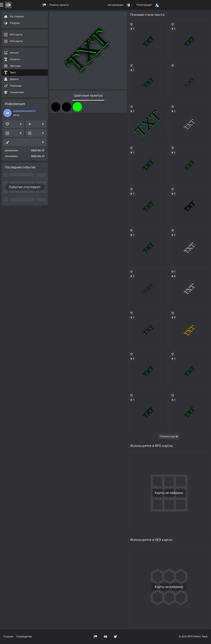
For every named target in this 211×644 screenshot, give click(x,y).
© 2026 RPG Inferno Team (193, 637)
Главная (8, 637)
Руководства (24, 637)
